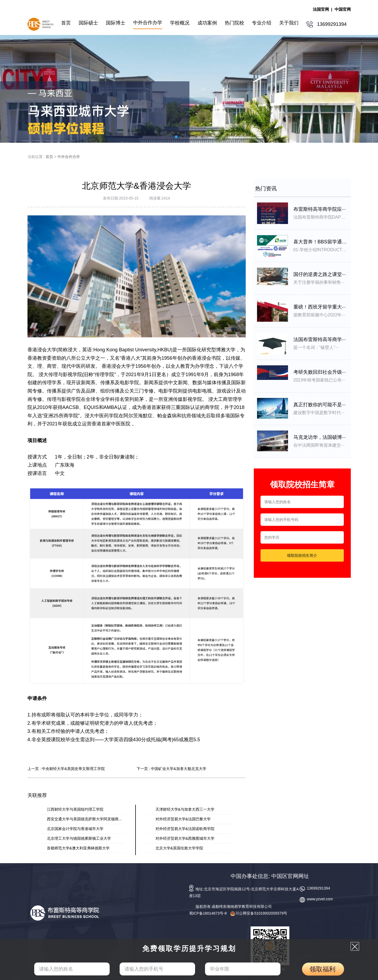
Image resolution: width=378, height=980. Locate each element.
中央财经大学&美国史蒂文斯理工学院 (73, 769)
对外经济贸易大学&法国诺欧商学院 (185, 829)
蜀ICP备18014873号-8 (208, 913)
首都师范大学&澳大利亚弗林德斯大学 (78, 848)
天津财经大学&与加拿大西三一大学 (185, 809)
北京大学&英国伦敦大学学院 (179, 848)
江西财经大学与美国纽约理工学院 (75, 809)
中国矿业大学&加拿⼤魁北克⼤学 (178, 769)
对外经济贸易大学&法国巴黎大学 (183, 819)
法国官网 (321, 9)
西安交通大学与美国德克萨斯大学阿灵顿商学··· (86, 819)
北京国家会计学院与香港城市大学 (75, 829)
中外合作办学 (69, 157)
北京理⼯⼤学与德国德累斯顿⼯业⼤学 (79, 838)
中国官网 (343, 9)
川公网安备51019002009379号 (259, 913)
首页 (49, 157)
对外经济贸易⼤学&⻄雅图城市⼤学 (185, 838)
